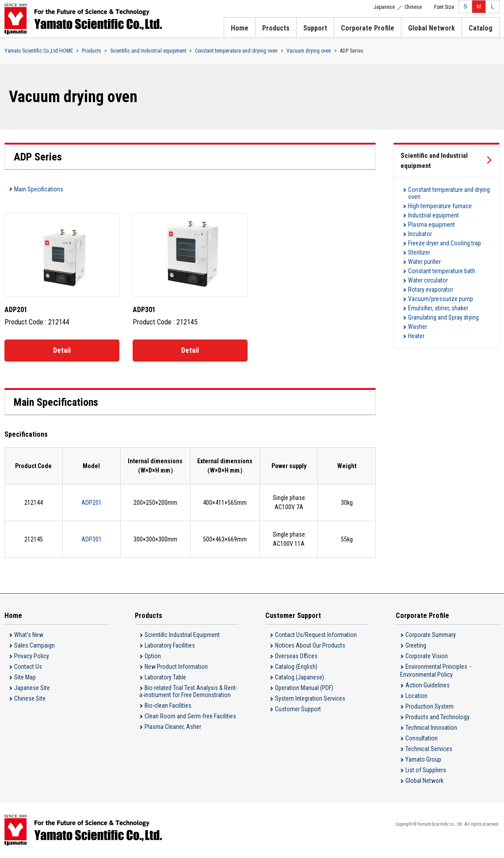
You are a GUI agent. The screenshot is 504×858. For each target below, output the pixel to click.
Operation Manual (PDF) (304, 688)
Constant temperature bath (442, 271)
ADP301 (92, 539)
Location (416, 696)
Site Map (25, 677)
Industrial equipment (433, 215)
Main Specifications (39, 189)
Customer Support (298, 709)
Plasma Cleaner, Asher (173, 727)
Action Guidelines (428, 685)
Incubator (420, 234)
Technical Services (429, 749)
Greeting (416, 645)
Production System (430, 706)
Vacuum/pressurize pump (441, 299)
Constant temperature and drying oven (236, 51)
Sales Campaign (34, 645)
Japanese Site (32, 688)
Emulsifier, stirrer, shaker (438, 308)
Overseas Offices (296, 656)
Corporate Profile (368, 28)
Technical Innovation (431, 728)
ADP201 (92, 503)
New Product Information (176, 667)
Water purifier (424, 262)
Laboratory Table (165, 677)
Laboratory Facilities (170, 645)
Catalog (481, 28)
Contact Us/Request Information (316, 635)
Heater (416, 336)
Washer (418, 327)
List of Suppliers (426, 770)
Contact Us (28, 667)
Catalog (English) (296, 667)
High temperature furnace (440, 206)
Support (315, 28)
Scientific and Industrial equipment (148, 51)
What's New (29, 635)
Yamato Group (423, 759)
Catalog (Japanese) (300, 677)
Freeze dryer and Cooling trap (445, 243)
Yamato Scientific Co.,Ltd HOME (39, 51)
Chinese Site (30, 698)
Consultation (422, 738)
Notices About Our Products (310, 645)
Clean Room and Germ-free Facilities (190, 716)
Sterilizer (419, 252)
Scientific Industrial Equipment (182, 635)
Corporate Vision (427, 656)
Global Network (431, 28)
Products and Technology (437, 717)
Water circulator (428, 280)
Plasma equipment (431, 225)
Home (240, 28)
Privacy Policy (32, 656)
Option (153, 656)
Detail (62, 350)
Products (276, 28)
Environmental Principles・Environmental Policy (437, 671)
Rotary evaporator (431, 290)
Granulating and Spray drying (443, 317)
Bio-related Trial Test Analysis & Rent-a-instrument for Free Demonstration (188, 691)
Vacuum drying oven (309, 51)
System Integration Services (310, 698)
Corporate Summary (431, 635)
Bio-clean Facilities (168, 705)
